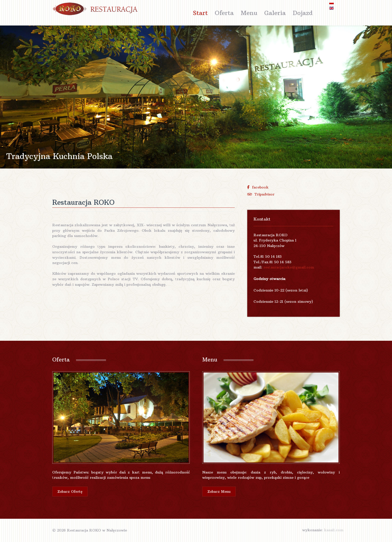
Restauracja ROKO (83, 202)
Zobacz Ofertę (70, 491)
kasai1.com (334, 530)
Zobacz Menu (219, 491)
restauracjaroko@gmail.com (289, 267)
